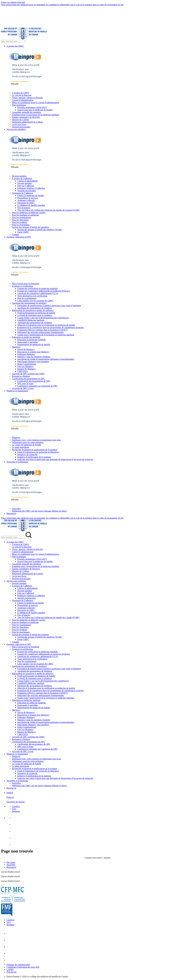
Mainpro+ (16, 347)
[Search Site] (13, 41)
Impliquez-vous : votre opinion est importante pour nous (36, 440)
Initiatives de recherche (27, 455)
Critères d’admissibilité (27, 181)
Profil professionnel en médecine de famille (36, 313)
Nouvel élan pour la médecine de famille (35, 110)
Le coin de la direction (22, 95)
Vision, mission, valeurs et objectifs (27, 98)
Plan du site (12, 972)
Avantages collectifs (26, 200)
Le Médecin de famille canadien (31, 205)
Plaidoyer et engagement (17, 391)
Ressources (11, 513)
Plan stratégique (19, 105)
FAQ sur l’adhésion (26, 186)
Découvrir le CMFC (26, 203)
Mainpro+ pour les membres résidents (34, 357)
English (10, 793)
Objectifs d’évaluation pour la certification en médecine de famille (46, 325)
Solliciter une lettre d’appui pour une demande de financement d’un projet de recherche (55, 459)
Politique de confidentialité (18, 965)
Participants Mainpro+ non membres (33, 362)
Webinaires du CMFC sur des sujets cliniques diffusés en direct (39, 511)
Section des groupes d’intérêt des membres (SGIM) (40, 230)
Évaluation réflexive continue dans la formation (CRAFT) (42, 330)
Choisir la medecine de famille (31, 195)
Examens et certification (22, 286)
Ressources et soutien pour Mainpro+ (34, 352)
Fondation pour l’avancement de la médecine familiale (36, 115)
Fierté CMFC (23, 232)
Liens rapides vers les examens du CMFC (35, 301)
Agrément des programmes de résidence (29, 303)
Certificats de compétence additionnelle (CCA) (38, 293)
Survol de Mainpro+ (26, 349)
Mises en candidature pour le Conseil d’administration (35, 103)
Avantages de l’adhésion (22, 193)
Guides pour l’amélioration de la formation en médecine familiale (46, 335)
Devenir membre (19, 176)
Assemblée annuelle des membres (27, 112)
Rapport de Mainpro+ (27, 369)
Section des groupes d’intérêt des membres (30, 227)
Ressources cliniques (21, 376)
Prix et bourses (24, 208)
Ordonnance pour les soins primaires (28, 442)
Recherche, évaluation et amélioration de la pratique (35, 450)
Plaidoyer (16, 437)
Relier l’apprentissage (27, 364)
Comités (16, 234)
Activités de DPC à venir (23, 388)
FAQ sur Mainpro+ (26, 366)
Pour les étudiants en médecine (25, 215)
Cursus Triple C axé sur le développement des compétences (43, 318)
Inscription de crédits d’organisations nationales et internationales (46, 359)
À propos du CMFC (15, 46)
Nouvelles (16, 509)
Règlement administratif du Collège (27, 122)
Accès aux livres (19, 124)
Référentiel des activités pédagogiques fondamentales (41, 332)
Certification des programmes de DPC (28, 379)
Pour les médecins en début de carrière (29, 213)
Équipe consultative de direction (26, 117)
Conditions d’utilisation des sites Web (23, 967)
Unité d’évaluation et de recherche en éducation (38, 452)
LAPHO (10, 970)
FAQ (14, 809)
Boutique (16, 811)
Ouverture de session (16, 802)
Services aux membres (16, 129)
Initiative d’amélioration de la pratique (34, 457)
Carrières (16, 806)
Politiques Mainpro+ (26, 354)
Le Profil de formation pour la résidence (35, 315)
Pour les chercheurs (20, 220)
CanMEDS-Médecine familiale (31, 320)
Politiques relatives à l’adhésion (31, 188)
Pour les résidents (20, 222)
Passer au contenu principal (13, 2)
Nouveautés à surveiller (28, 342)
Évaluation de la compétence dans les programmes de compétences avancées (51, 327)
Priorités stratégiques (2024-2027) (32, 107)
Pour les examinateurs (21, 217)
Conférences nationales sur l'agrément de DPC (37, 386)
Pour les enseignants (21, 225)
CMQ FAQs (23, 371)
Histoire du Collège (20, 120)
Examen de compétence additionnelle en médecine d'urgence (44, 291)
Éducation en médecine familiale (26, 337)
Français (10, 797)
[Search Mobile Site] (13, 537)
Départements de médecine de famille (34, 345)
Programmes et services (28, 198)
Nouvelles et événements (17, 462)
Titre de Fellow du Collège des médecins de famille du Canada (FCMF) (48, 210)
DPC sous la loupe (25, 383)
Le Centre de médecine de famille (27, 445)
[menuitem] (100, 797)
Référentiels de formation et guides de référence (33, 310)
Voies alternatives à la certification (32, 296)
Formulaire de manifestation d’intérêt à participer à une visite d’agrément (49, 306)
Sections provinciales (21, 127)
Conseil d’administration (23, 100)
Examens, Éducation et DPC (19, 237)
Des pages (11, 862)
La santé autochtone (21, 447)
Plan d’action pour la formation (26, 284)
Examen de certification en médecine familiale (38, 288)
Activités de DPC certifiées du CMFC (28, 374)
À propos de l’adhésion (22, 178)
